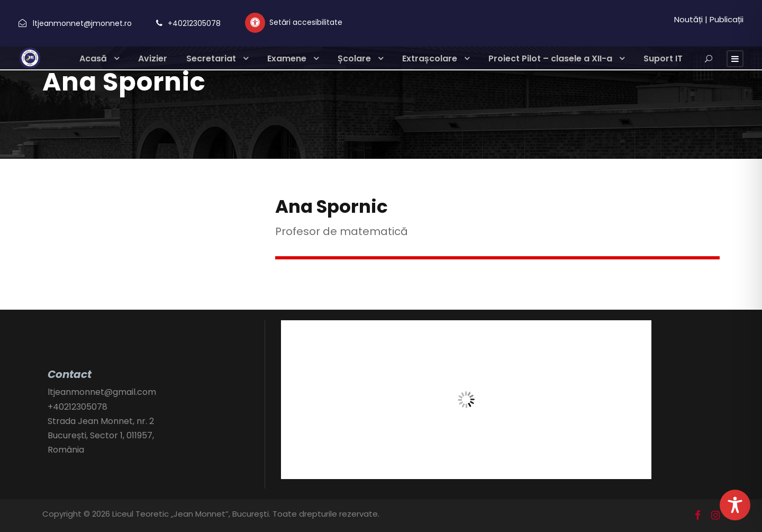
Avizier (153, 58)
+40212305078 (194, 23)
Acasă (93, 58)
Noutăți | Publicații (709, 19)
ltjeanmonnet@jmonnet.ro (82, 23)
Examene (287, 58)
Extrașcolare (430, 58)
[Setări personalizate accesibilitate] (294, 23)
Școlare (354, 58)
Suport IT (663, 58)
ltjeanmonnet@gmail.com (102, 392)
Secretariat (211, 58)
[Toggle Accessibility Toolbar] (735, 505)
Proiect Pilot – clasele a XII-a (550, 58)
